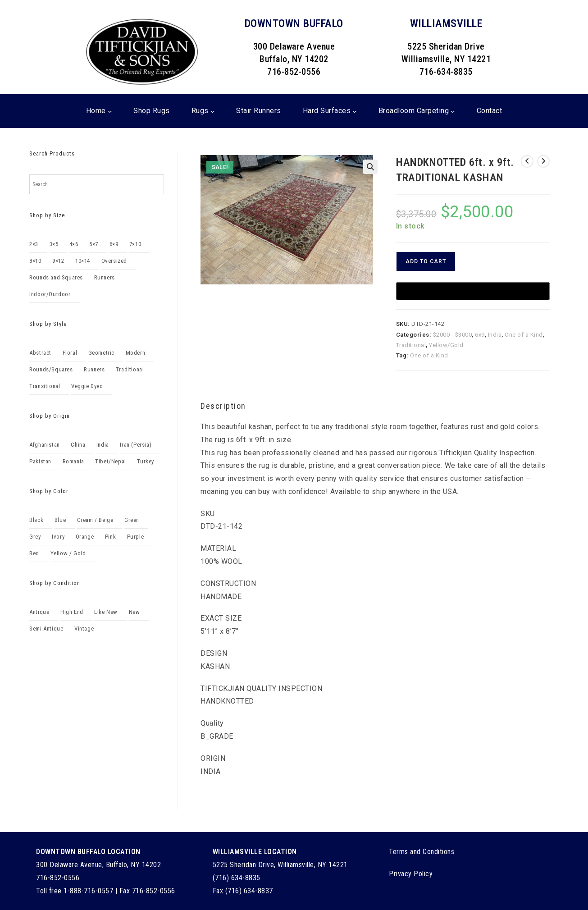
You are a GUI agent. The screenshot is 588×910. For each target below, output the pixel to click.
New (134, 612)
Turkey (146, 461)
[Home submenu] (110, 111)
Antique (39, 612)
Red (34, 553)
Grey (35, 537)
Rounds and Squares (56, 277)
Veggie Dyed (87, 386)
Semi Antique (46, 629)
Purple (136, 537)
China (78, 445)
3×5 (54, 244)
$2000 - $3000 (453, 335)
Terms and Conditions (422, 852)
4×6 (74, 244)
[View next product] (543, 161)
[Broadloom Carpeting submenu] (453, 111)
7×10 (135, 244)
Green (132, 520)
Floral (70, 353)
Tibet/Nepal (111, 461)
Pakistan (40, 461)
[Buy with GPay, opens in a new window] (473, 291)
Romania (73, 461)
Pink (110, 537)
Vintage (84, 629)
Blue (60, 520)
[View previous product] (527, 161)
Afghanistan (45, 445)
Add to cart (426, 261)
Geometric (101, 353)
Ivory (58, 537)
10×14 (83, 261)
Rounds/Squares (51, 369)
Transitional (45, 386)
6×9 (114, 244)
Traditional (411, 345)
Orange (85, 537)
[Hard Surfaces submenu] (355, 111)
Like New (106, 612)
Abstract (40, 353)
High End (72, 612)
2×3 (34, 244)
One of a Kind (524, 335)
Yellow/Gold (446, 345)
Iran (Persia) (136, 445)
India (495, 335)
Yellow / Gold (68, 553)
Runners (105, 277)
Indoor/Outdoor (50, 294)
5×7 (94, 244)
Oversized (114, 261)
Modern (136, 353)
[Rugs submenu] (213, 111)
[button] (370, 167)
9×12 (58, 261)
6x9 (480, 335)
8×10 (35, 261)
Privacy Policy (411, 874)
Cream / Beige (95, 520)
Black (36, 520)
